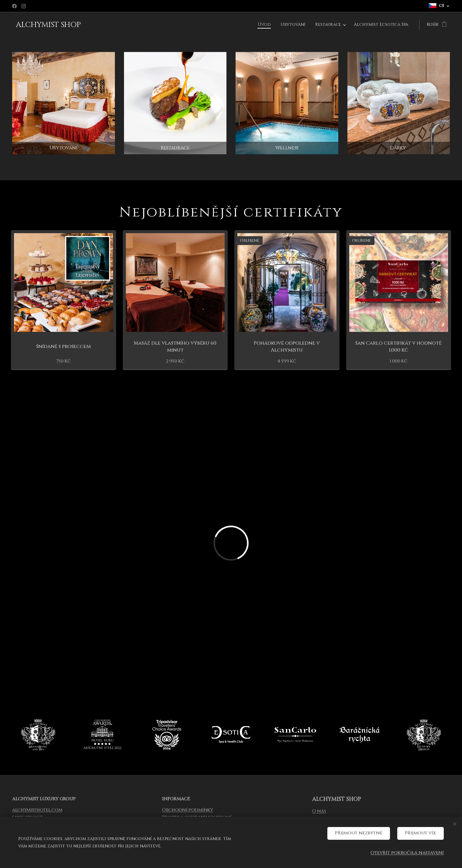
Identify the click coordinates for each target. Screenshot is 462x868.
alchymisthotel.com (37, 810)
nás (321, 811)
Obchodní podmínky (188, 810)
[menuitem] (265, 25)
